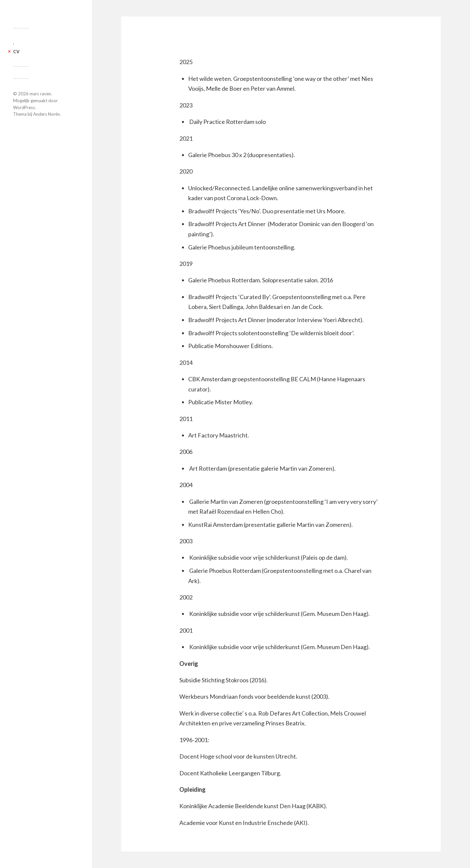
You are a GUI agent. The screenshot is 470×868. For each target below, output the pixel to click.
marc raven (40, 94)
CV (16, 52)
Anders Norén (46, 114)
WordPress (24, 107)
